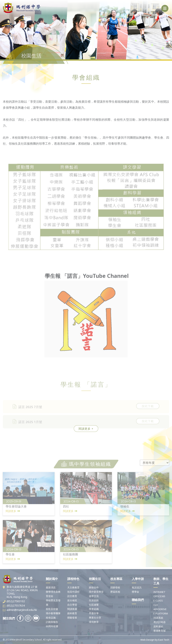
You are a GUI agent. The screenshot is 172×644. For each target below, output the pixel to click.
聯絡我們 (138, 600)
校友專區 (116, 579)
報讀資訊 (137, 587)
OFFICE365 (159, 596)
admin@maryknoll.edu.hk (22, 610)
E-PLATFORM (161, 613)
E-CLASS (158, 601)
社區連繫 (94, 605)
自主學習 (72, 605)
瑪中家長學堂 (96, 592)
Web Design (147, 640)
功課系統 (158, 618)
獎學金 (135, 592)
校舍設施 (51, 618)
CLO (156, 605)
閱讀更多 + (86, 429)
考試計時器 (159, 622)
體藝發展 (72, 618)
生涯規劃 (94, 600)
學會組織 (94, 609)
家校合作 (94, 587)
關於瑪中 (52, 579)
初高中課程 (73, 592)
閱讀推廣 (72, 609)
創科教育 (72, 613)
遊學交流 (94, 596)
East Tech (164, 640)
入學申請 (138, 579)
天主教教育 (73, 587)
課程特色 (73, 579)
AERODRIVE (160, 609)
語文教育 (72, 596)
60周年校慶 (52, 626)
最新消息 (51, 587)
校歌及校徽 (52, 609)
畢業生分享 (95, 618)
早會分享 (94, 613)
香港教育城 (159, 631)
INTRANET (159, 592)
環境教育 (94, 622)
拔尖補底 (72, 600)
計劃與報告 (52, 622)
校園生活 (95, 579)
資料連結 (158, 626)
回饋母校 (115, 587)
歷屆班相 (115, 592)
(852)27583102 (16, 601)
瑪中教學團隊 (53, 613)
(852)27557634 (16, 606)
